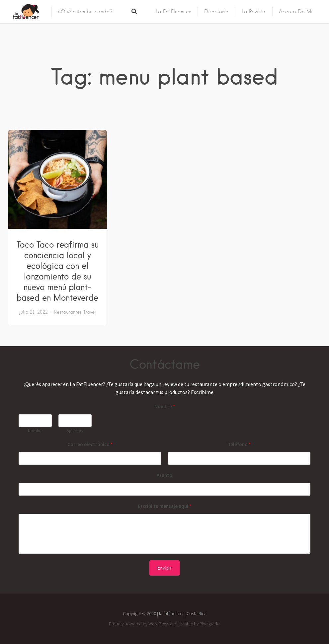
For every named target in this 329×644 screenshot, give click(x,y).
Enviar (164, 568)
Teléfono (239, 444)
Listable (186, 624)
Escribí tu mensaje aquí (164, 506)
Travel (90, 312)
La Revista (254, 12)
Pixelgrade (209, 624)
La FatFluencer (173, 12)
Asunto (164, 475)
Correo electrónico (90, 444)
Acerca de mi (296, 12)
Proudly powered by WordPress (139, 624)
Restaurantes (68, 312)
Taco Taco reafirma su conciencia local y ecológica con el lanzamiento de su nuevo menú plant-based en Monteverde (58, 271)
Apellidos (75, 431)
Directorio (216, 12)
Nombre (165, 406)
